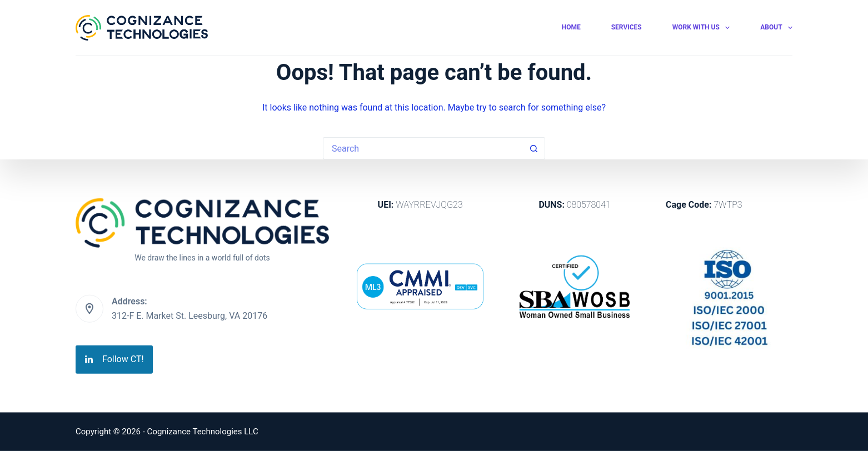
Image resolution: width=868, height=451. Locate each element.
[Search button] (534, 148)
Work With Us (704, 28)
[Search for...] (423, 148)
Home (571, 27)
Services (627, 27)
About (776, 28)
